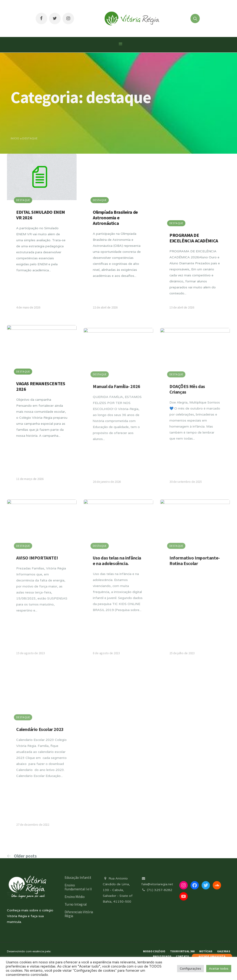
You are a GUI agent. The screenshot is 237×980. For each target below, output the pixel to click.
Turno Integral (76, 904)
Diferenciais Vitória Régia (79, 914)
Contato (182, 956)
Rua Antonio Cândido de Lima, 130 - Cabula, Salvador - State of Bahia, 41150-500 (118, 890)
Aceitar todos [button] (219, 969)
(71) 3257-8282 (157, 890)
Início (15, 138)
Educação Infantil (78, 877)
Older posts (25, 856)
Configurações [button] (190, 969)
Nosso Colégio (154, 951)
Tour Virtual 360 (182, 951)
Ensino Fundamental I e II (78, 887)
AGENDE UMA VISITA (212, 956)
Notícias (206, 951)
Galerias (224, 951)
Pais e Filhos (162, 956)
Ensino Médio (75, 897)
